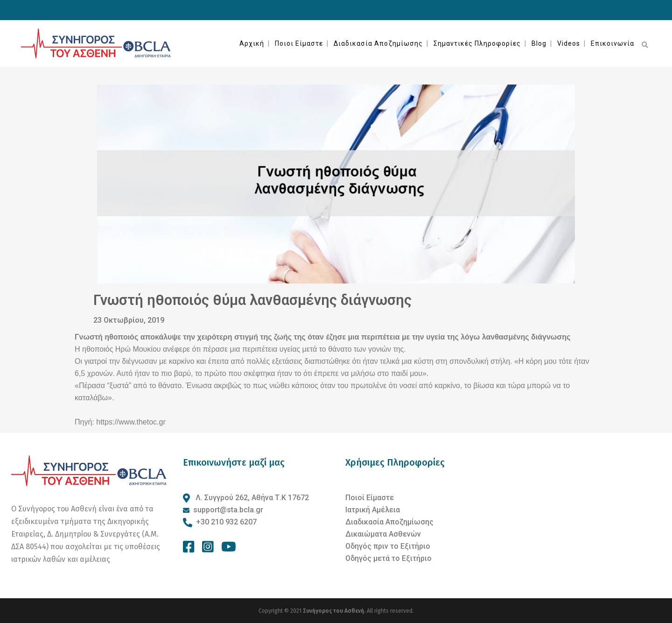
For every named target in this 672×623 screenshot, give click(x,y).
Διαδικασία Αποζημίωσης (389, 522)
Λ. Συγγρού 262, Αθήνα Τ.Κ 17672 (251, 498)
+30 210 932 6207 (226, 522)
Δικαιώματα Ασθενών (383, 534)
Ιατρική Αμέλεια (373, 510)
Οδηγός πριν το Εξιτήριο (388, 546)
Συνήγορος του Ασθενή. (335, 611)
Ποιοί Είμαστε (370, 498)
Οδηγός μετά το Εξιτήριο (388, 558)
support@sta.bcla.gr (228, 510)
